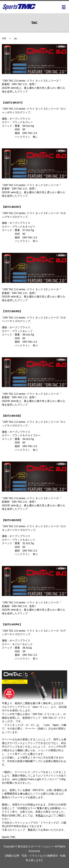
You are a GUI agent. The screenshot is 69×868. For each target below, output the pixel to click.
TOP (4, 39)
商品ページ (44, 815)
